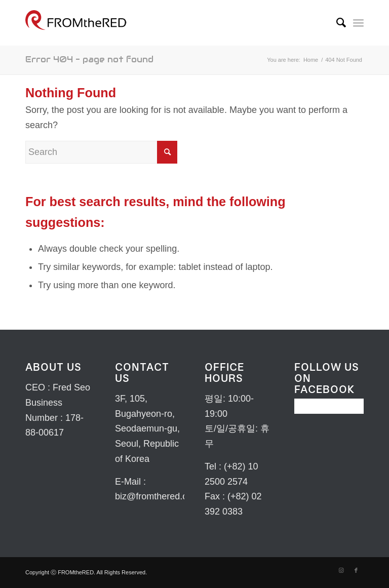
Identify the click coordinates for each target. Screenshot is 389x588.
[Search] (336, 23)
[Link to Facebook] (356, 570)
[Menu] (358, 23)
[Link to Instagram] (341, 570)
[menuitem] (336, 23)
